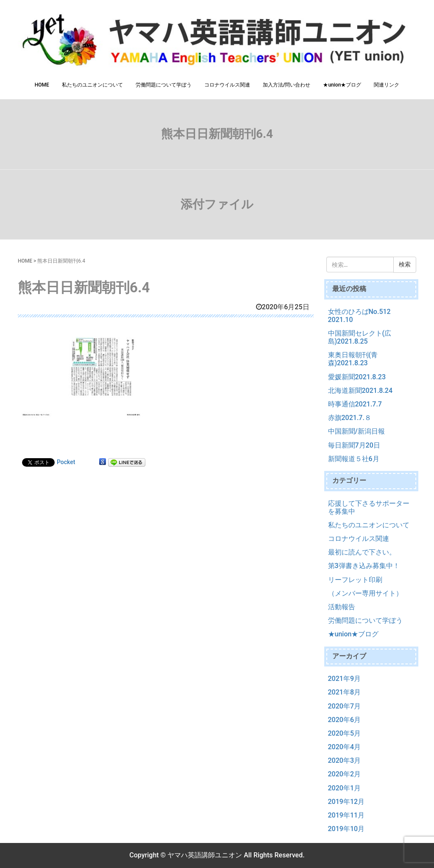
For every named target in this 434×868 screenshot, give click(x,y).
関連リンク (387, 85)
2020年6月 (344, 720)
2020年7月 (344, 706)
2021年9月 (344, 679)
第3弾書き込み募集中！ (364, 566)
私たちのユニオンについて (92, 85)
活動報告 (342, 607)
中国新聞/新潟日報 (356, 431)
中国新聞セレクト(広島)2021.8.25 (360, 337)
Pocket (66, 462)
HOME (42, 85)
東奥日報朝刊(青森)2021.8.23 (353, 359)
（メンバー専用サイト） (365, 593)
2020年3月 (344, 760)
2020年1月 (344, 788)
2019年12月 (346, 802)
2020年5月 (344, 733)
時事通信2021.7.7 (355, 404)
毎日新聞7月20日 (354, 445)
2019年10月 (346, 829)
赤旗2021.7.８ (350, 418)
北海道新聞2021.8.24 (360, 391)
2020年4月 (344, 747)
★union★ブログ (342, 85)
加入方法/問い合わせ (287, 85)
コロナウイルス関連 (227, 85)
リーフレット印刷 (355, 580)
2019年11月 (346, 815)
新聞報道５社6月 (354, 459)
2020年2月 (344, 774)
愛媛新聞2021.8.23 (357, 377)
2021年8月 (344, 692)
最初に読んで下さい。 (362, 552)
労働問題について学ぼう (164, 85)
